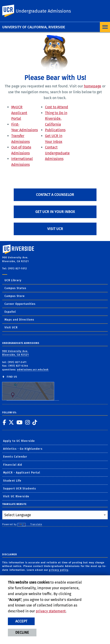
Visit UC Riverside (16, 496)
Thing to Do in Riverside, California (56, 119)
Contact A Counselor (55, 195)
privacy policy (59, 570)
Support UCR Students (20, 489)
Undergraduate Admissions (43, 11)
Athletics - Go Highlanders (23, 449)
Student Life (12, 481)
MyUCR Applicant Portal (19, 113)
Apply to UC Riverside (19, 441)
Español (10, 312)
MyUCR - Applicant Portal (22, 473)
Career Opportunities (20, 304)
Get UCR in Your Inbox (55, 212)
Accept (21, 621)
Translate (32, 525)
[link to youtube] (19, 422)
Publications (55, 130)
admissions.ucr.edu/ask (33, 370)
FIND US (30, 388)
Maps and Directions (19, 320)
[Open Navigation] (105, 27)
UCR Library (13, 280)
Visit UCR (55, 229)
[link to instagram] (27, 422)
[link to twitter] (11, 422)
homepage (93, 86)
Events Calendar (15, 457)
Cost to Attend (57, 107)
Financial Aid (13, 465)
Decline (22, 632)
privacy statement (51, 611)
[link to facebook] (4, 422)
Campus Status (15, 288)
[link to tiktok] (35, 422)
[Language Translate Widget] (55, 515)
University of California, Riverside (34, 27)
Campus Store (15, 296)
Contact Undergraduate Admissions (57, 153)
